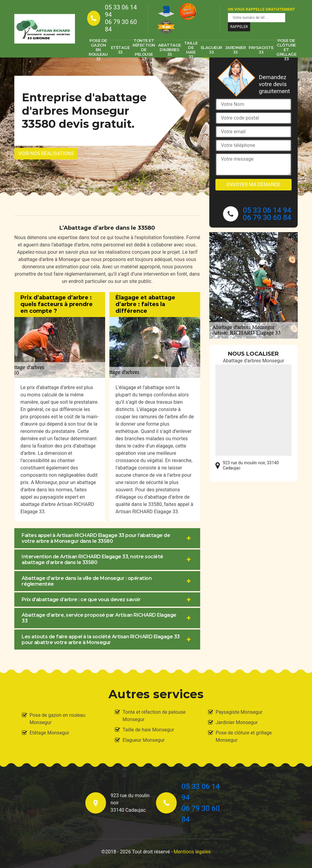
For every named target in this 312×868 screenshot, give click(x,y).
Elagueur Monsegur (144, 740)
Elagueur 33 (211, 50)
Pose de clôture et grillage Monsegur (244, 736)
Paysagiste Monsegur (239, 712)
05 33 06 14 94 (121, 11)
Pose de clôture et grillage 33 (286, 50)
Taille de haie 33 (191, 50)
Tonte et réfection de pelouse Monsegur (154, 716)
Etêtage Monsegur (49, 733)
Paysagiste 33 (261, 50)
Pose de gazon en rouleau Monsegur (57, 719)
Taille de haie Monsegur (148, 730)
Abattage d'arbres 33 (170, 50)
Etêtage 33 (120, 50)
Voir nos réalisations (46, 153)
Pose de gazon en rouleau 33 (98, 50)
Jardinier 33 (236, 50)
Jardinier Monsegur (237, 722)
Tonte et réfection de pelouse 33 (144, 50)
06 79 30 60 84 (121, 26)
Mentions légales (192, 852)
